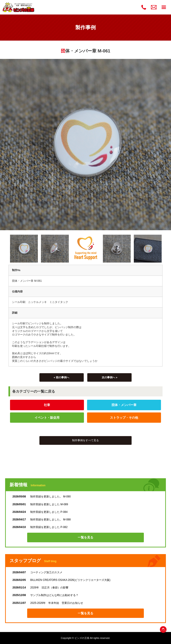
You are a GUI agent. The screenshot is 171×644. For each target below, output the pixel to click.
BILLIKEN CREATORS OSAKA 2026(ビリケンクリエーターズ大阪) (61, 580)
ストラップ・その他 (124, 418)
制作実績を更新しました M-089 (40, 504)
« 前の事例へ (61, 377)
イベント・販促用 (47, 418)
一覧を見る (85, 537)
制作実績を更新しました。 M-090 (42, 497)
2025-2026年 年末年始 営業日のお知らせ (48, 603)
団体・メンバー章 (124, 405)
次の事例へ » (110, 377)
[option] (85, 145)
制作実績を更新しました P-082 (40, 527)
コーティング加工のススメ (37, 572)
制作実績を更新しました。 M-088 (42, 520)
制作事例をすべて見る (85, 440)
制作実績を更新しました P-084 (40, 512)
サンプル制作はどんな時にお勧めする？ (45, 595)
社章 (47, 405)
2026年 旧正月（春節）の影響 (40, 588)
